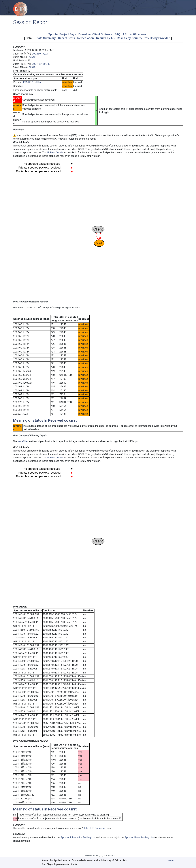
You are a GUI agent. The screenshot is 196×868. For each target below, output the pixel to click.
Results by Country (129, 38)
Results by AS (105, 38)
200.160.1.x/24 (40, 54)
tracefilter (23, 441)
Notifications (138, 34)
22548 (32, 57)
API (125, 34)
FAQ (118, 34)
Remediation (86, 38)
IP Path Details (55, 153)
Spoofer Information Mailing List (78, 837)
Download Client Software (95, 34)
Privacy (171, 860)
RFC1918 (28, 82)
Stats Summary (46, 38)
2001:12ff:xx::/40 (41, 64)
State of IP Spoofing (94, 828)
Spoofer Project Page (62, 34)
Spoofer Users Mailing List (139, 837)
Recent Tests (67, 38)
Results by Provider (157, 38)
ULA (39, 82)
